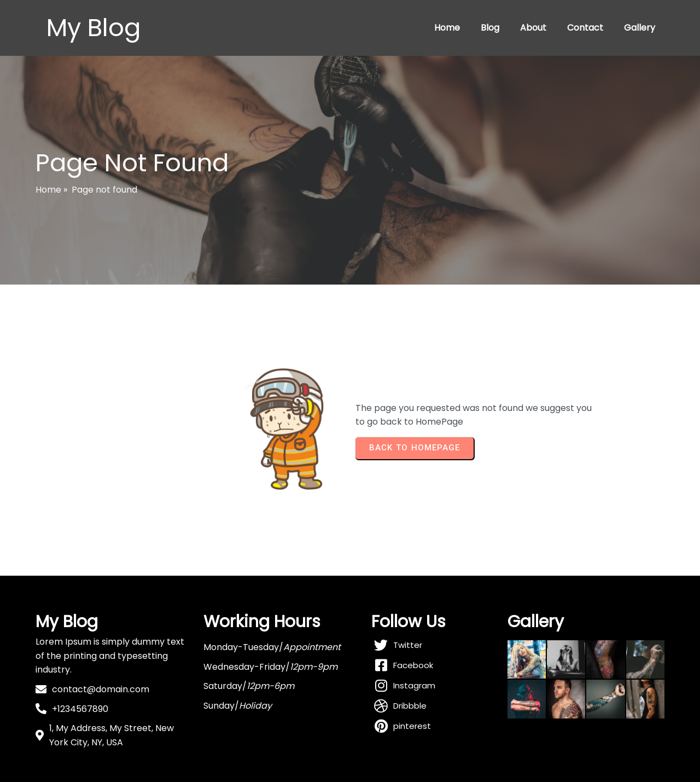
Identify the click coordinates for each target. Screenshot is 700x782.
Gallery (640, 28)
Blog (490, 28)
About (533, 28)
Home (447, 28)
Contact (585, 28)
